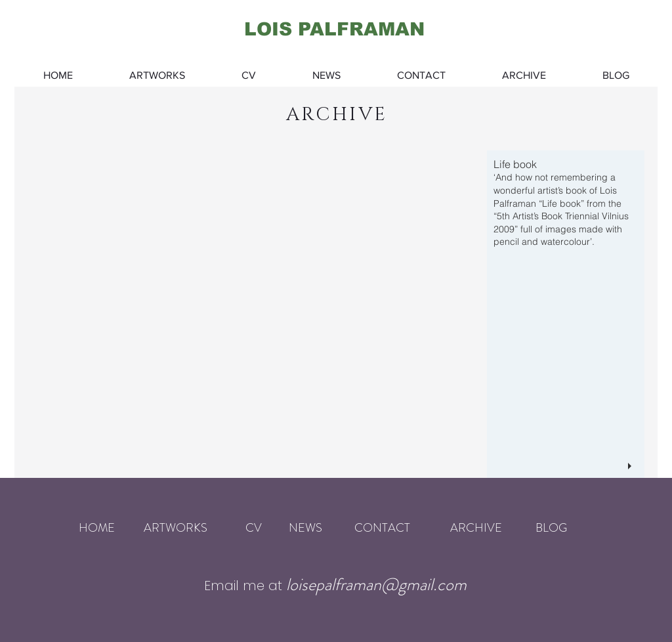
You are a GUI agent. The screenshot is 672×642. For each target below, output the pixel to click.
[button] (329, 314)
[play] (631, 466)
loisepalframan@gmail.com (376, 585)
